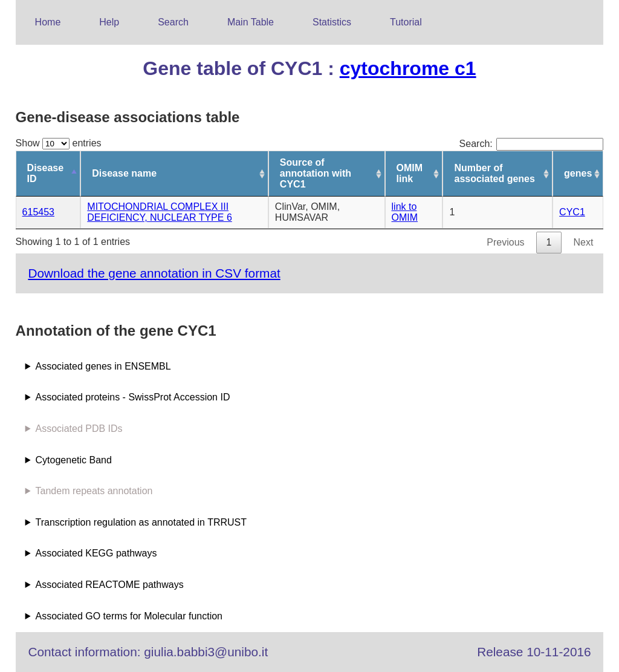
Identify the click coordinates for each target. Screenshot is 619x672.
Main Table (251, 22)
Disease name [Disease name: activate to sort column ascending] (124, 173)
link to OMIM (405, 212)
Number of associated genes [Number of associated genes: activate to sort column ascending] (494, 173)
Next (583, 242)
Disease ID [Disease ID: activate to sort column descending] (46, 173)
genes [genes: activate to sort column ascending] (578, 173)
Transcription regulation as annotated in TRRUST (141, 522)
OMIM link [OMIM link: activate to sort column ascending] (410, 173)
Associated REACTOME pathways (110, 585)
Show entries (59, 143)
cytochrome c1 (408, 68)
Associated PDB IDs (79, 429)
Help (109, 22)
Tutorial (406, 22)
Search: (532, 144)
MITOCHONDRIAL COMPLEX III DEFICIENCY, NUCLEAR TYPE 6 (159, 212)
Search (173, 22)
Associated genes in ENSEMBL (103, 366)
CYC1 (572, 212)
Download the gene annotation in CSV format (154, 273)
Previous (505, 242)
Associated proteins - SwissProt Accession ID (133, 397)
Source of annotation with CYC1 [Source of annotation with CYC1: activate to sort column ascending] (316, 173)
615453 (38, 212)
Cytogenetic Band (74, 460)
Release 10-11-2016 (534, 652)
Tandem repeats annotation (94, 491)
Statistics (332, 22)
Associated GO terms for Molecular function (129, 616)
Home (48, 22)
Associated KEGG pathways (96, 553)
